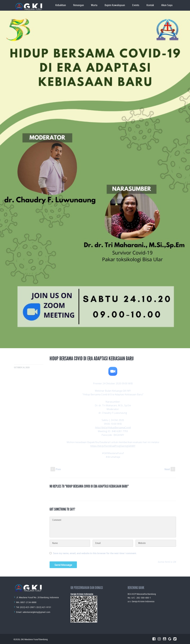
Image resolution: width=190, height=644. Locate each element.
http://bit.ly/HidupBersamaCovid (113, 428)
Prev (56, 469)
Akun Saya (167, 5)
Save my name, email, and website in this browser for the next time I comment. (95, 553)
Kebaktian (61, 5)
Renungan (79, 5)
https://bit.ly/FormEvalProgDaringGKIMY (113, 446)
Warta (94, 5)
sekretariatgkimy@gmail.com (36, 612)
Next (170, 469)
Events (136, 5)
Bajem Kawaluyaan (115, 5)
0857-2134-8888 (28, 602)
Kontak (150, 5)
